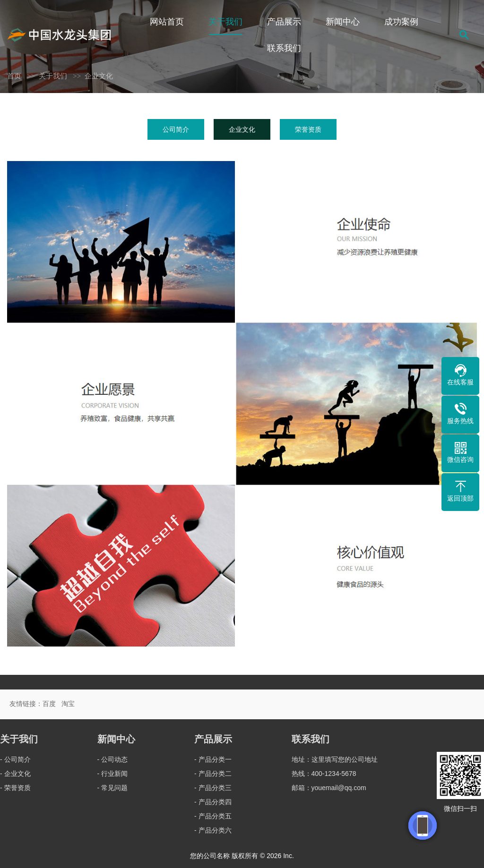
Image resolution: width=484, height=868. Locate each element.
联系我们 (284, 48)
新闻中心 (343, 22)
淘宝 (68, 704)
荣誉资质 (308, 129)
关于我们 (225, 22)
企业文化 (99, 76)
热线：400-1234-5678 (324, 774)
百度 (49, 704)
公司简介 (176, 129)
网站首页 (167, 22)
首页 (14, 76)
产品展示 (284, 22)
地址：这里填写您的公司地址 (335, 759)
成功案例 (401, 22)
